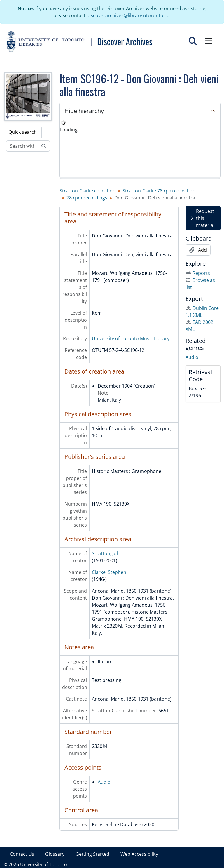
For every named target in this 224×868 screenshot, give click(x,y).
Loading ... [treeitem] (71, 130)
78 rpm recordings (87, 198)
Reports (198, 273)
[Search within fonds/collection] (22, 146)
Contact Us (22, 854)
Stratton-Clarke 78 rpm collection (159, 191)
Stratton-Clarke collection (87, 191)
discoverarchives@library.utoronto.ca (128, 15)
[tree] (140, 148)
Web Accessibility (139, 854)
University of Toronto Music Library (131, 338)
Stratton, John (107, 553)
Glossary (55, 854)
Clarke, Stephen (109, 572)
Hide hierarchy (84, 111)
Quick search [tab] (23, 132)
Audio (104, 782)
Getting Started (92, 854)
